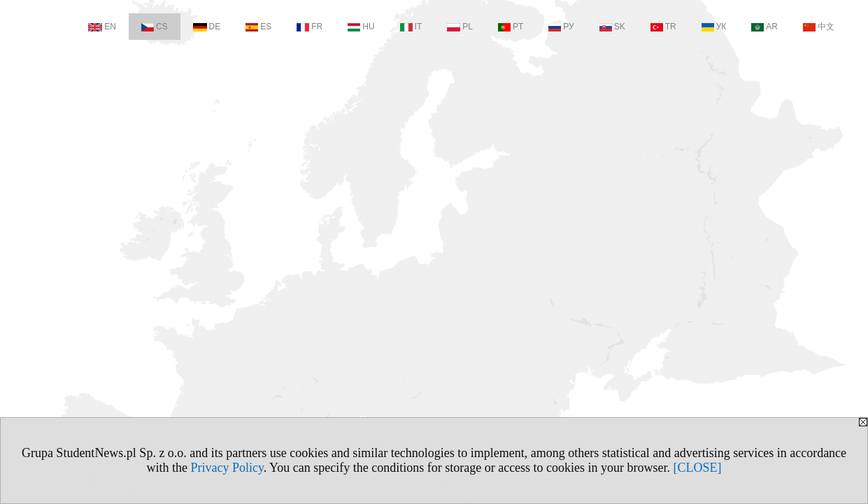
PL (460, 27)
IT (411, 27)
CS (155, 27)
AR (764, 27)
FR (310, 27)
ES (258, 27)
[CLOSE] (698, 468)
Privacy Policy (227, 468)
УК (714, 27)
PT (511, 27)
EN (102, 27)
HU (361, 27)
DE (207, 27)
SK (612, 27)
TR (663, 27)
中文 (819, 27)
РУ (561, 27)
